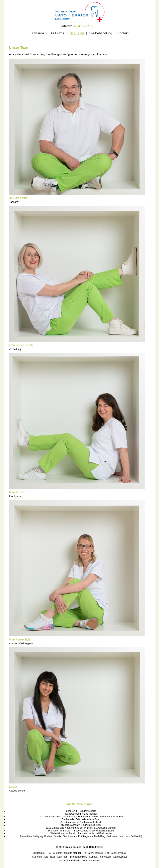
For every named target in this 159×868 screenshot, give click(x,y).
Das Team (77, 33)
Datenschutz (120, 857)
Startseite (37, 33)
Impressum (105, 857)
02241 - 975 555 (85, 26)
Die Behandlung (101, 33)
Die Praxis (57, 33)
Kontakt (123, 33)
